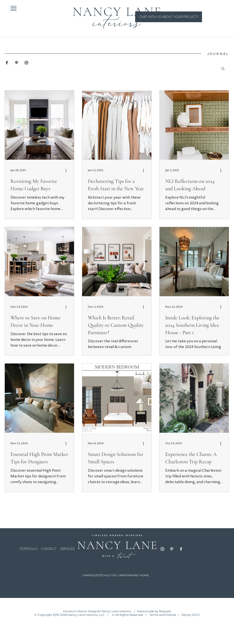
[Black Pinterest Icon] (17, 63)
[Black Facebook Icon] (7, 63)
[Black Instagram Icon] (26, 63)
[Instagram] (162, 549)
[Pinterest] (172, 549)
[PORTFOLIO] (29, 549)
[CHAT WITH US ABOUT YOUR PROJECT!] (169, 17)
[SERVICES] (67, 549)
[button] (13, 8)
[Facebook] (181, 549)
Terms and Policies (164, 615)
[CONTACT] (48, 549)
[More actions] (68, 170)
